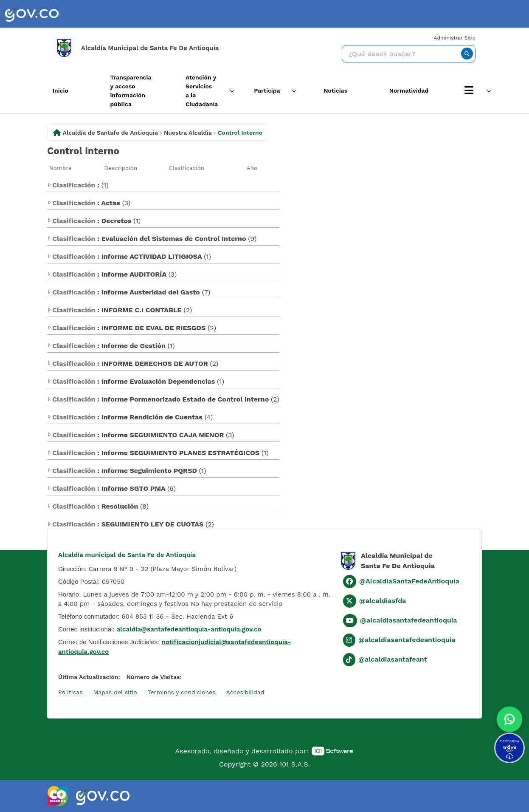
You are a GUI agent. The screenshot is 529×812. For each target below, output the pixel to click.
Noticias (340, 91)
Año (252, 167)
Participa (269, 91)
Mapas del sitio (115, 692)
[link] (32, 14)
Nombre (60, 167)
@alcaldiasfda (383, 601)
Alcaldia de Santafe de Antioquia (110, 132)
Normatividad (419, 91)
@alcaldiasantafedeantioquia (409, 620)
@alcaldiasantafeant (393, 659)
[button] (509, 717)
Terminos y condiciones (182, 692)
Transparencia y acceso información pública (126, 91)
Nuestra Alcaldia (188, 132)
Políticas (70, 692)
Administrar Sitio (455, 38)
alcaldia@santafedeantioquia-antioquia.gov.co (189, 629)
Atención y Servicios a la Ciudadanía (201, 91)
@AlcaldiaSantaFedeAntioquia (409, 581)
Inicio (51, 91)
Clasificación (186, 167)
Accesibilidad (245, 692)
